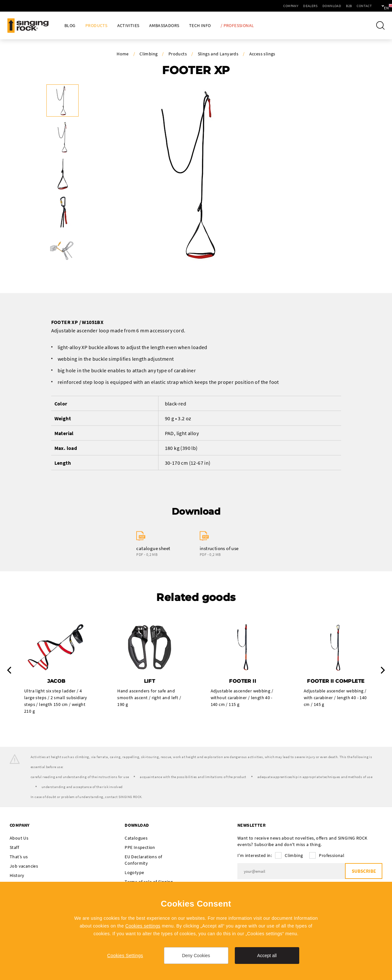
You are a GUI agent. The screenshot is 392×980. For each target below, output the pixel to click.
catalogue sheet (153, 548)
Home (123, 54)
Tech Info (200, 26)
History (17, 876)
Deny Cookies (196, 956)
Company (269, 6)
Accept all (267, 956)
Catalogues (136, 838)
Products (96, 26)
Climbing (148, 54)
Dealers (288, 6)
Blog (70, 26)
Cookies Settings (125, 956)
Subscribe (363, 872)
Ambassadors (164, 26)
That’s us (19, 857)
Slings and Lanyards (218, 54)
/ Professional (237, 26)
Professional (332, 856)
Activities (128, 26)
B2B (327, 6)
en (376, 6)
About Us (19, 838)
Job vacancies (24, 866)
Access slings (262, 54)
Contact (342, 6)
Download (310, 6)
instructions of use (219, 548)
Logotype (134, 873)
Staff (14, 848)
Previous (9, 671)
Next (383, 671)
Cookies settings (143, 926)
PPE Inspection (140, 848)
